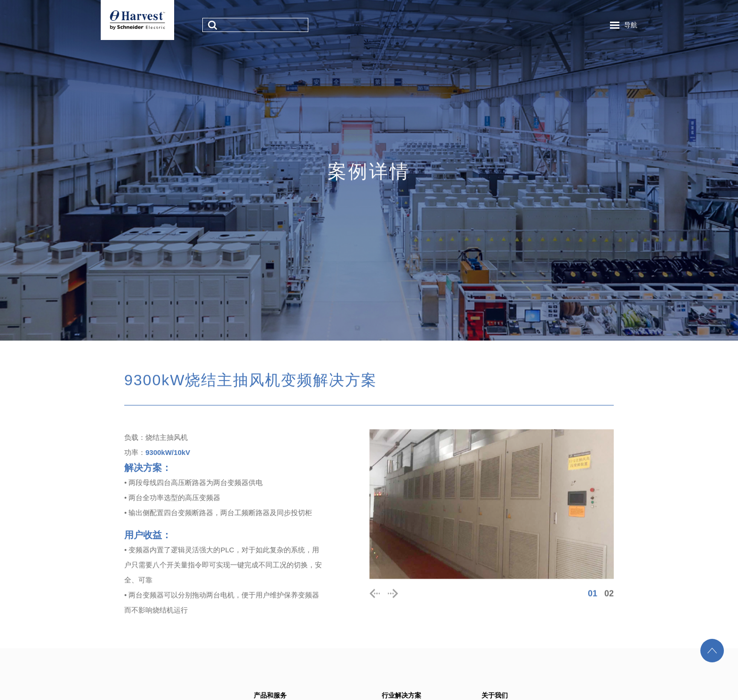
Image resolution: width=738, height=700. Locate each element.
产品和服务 (270, 695)
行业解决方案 (401, 695)
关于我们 (495, 695)
